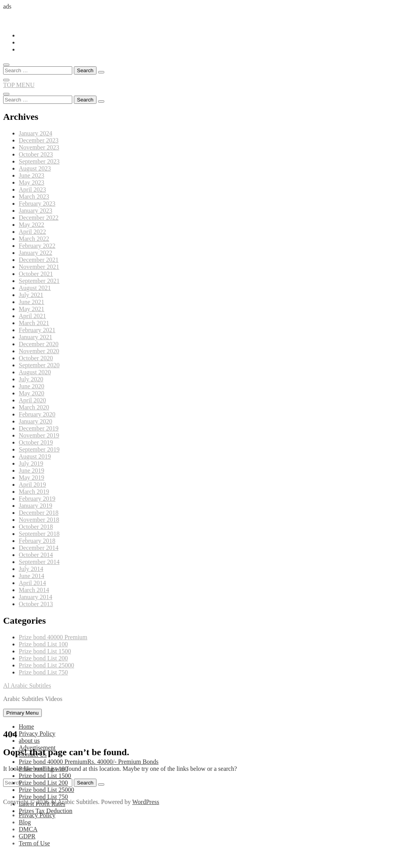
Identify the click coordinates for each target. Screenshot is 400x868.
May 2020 (31, 393)
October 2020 (36, 358)
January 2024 (36, 133)
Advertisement (37, 748)
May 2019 (31, 478)
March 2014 (34, 590)
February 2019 (37, 499)
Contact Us (33, 755)
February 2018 (37, 541)
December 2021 (39, 260)
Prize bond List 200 (43, 658)
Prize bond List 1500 (45, 651)
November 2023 (39, 147)
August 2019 (35, 456)
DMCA (28, 829)
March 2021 (34, 323)
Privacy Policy (37, 734)
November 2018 (39, 520)
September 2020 (39, 365)
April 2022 (32, 232)
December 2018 (39, 513)
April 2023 (32, 189)
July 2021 (31, 295)
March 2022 (34, 239)
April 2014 (32, 583)
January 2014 (36, 597)
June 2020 (31, 386)
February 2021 (37, 330)
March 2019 (34, 492)
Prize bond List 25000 (46, 665)
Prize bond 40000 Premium (53, 637)
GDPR (27, 836)
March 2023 (34, 197)
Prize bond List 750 (43, 672)
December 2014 (39, 548)
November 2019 (39, 435)
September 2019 (39, 449)
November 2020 (39, 351)
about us (29, 741)
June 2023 (31, 175)
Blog (25, 822)
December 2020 (39, 344)
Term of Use (34, 843)
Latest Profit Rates (42, 804)
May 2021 (31, 309)
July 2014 (31, 569)
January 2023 (36, 211)
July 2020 (31, 379)
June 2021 (31, 302)
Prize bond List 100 (43, 644)
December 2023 (39, 140)
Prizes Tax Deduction (46, 811)
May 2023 (31, 182)
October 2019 (36, 442)
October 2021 (36, 274)
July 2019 (31, 463)
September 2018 (39, 534)
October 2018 (36, 527)
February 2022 (37, 246)
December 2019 (39, 428)
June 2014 (31, 576)
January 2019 (36, 506)
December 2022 (39, 218)
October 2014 (36, 555)
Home (26, 727)
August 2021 (35, 288)
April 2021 (32, 316)
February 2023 (37, 204)
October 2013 (36, 604)
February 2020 (37, 414)
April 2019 (32, 485)
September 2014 (39, 562)
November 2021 (39, 267)
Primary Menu (22, 713)
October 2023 (36, 154)
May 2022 (31, 225)
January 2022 (36, 253)
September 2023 (39, 161)
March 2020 (34, 407)
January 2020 (36, 421)
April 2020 (32, 400)
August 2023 (35, 168)
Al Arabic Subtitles (27, 686)
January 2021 (36, 337)
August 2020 (35, 372)
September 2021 (39, 281)
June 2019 (31, 470)
